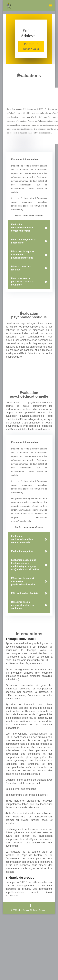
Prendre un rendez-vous (31, 47)
